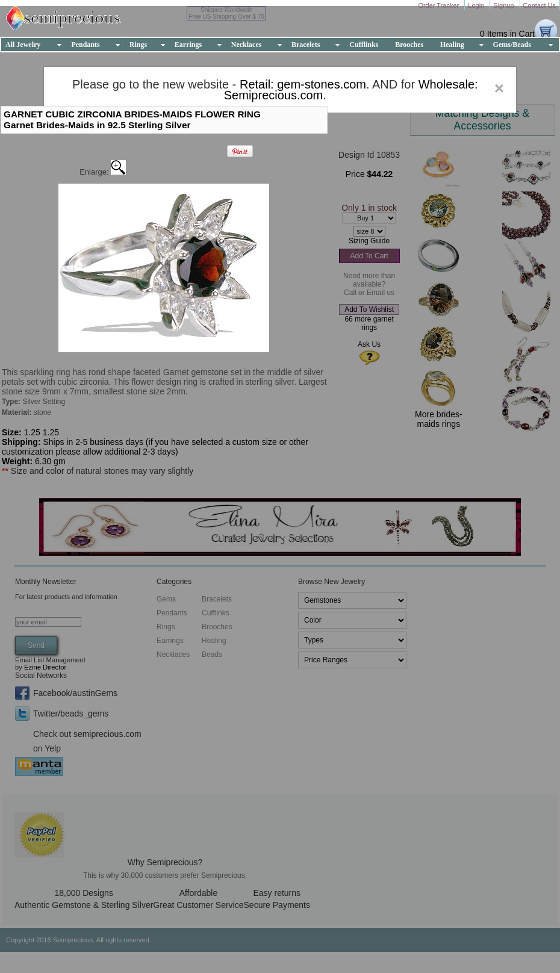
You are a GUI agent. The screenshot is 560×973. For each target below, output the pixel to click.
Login (477, 5)
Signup (504, 5)
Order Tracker (439, 5)
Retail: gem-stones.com (303, 84)
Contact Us (540, 5)
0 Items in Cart (507, 34)
